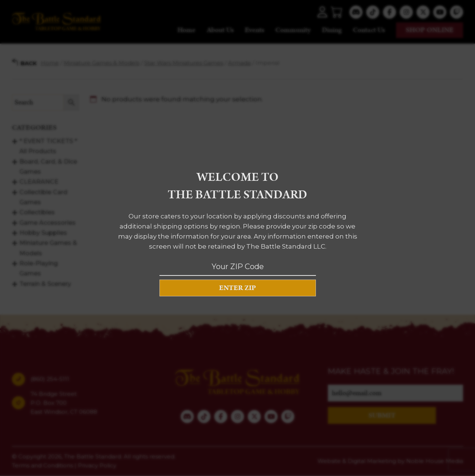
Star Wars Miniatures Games (184, 63)
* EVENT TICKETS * (48, 141)
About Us (220, 30)
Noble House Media (435, 461)
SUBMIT (382, 415)
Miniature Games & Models (102, 63)
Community (293, 30)
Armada (239, 63)
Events (254, 30)
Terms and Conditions (42, 465)
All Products (38, 151)
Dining (332, 30)
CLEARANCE (39, 182)
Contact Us (369, 30)
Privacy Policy (97, 465)
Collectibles (37, 212)
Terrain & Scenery (45, 283)
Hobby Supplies (43, 233)
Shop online (430, 30)
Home (186, 30)
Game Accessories (47, 222)
